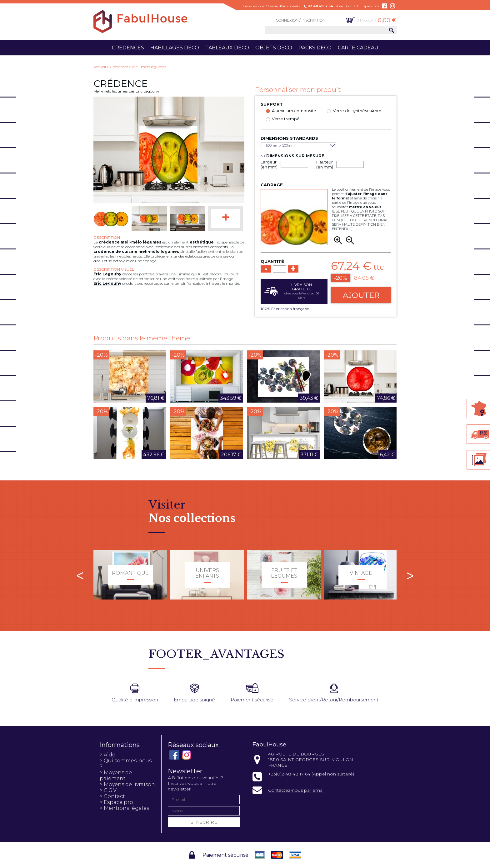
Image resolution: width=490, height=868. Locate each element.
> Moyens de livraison (127, 784)
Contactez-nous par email (296, 790)
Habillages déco (175, 48)
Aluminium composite (294, 111)
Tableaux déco (227, 48)
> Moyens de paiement (116, 775)
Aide (340, 6)
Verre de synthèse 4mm (357, 111)
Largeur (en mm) (269, 164)
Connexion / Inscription (301, 20)
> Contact (112, 796)
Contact (352, 6)
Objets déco (274, 48)
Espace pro (370, 6)
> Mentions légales (124, 808)
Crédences (128, 48)
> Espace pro (116, 802)
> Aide (107, 755)
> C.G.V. (108, 790)
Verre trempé (286, 119)
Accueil (100, 67)
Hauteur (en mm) (325, 164)
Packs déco (315, 48)
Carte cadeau (358, 48)
